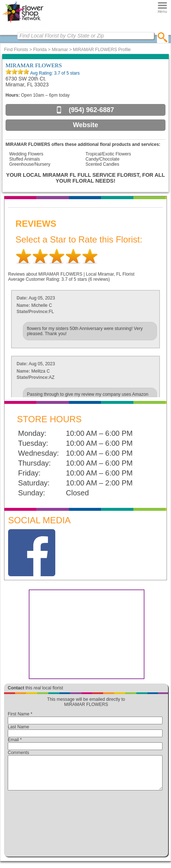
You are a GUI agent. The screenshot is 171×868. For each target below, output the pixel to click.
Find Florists (16, 50)
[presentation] (85, 825)
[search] (163, 37)
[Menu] (162, 7)
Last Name (18, 727)
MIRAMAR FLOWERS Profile (102, 50)
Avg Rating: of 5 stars (54, 73)
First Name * (20, 714)
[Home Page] (23, 22)
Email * (15, 740)
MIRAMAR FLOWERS (34, 65)
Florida (40, 50)
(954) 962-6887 (91, 110)
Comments (18, 753)
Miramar (60, 50)
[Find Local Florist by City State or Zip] (86, 36)
